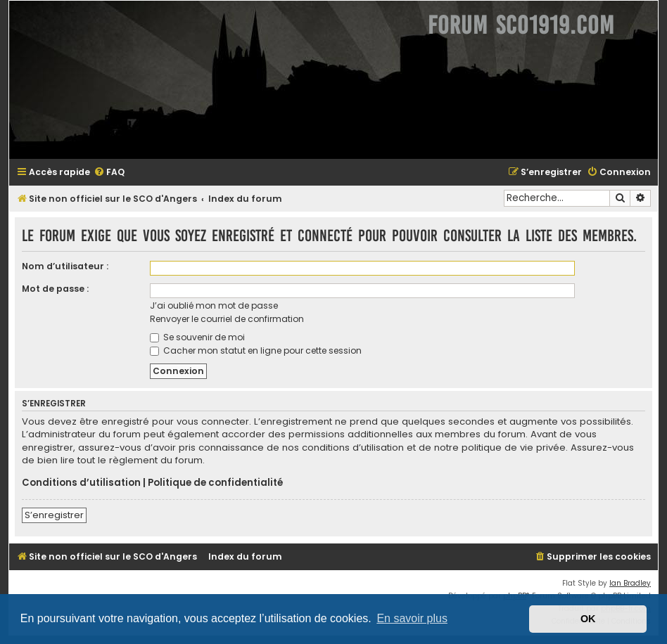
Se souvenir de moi (197, 337)
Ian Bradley (630, 583)
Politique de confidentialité (215, 483)
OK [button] (588, 619)
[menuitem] (109, 173)
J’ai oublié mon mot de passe (214, 305)
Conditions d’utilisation (81, 483)
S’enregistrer (54, 515)
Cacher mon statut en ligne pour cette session (256, 350)
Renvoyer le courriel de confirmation (227, 319)
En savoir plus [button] (412, 618)
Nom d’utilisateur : (65, 266)
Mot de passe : (55, 289)
